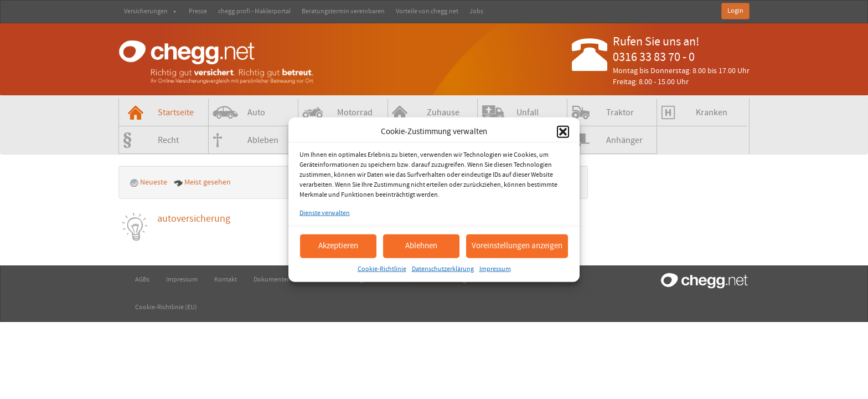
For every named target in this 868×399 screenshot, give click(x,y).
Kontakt (226, 280)
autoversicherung (194, 219)
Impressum (495, 268)
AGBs (142, 280)
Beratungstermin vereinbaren (343, 11)
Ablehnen (421, 246)
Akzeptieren (338, 246)
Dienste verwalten (325, 213)
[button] (563, 131)
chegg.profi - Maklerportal (254, 11)
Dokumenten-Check (282, 280)
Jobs (476, 11)
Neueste (149, 182)
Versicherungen (151, 11)
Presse (198, 11)
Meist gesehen (203, 182)
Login (735, 11)
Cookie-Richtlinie (382, 268)
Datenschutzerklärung (443, 268)
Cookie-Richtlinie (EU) (166, 307)
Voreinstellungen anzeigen (517, 246)
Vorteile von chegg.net (427, 11)
